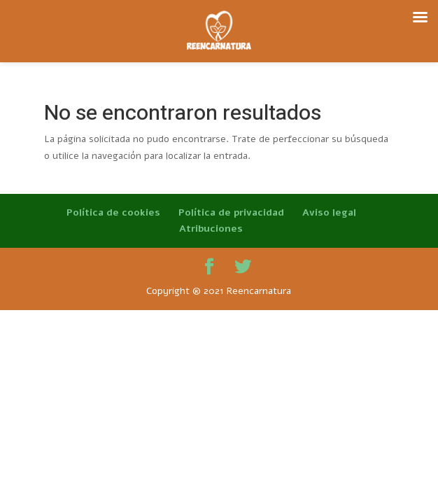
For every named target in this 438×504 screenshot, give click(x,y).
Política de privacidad (231, 212)
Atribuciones (211, 229)
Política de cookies (113, 212)
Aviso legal (329, 212)
